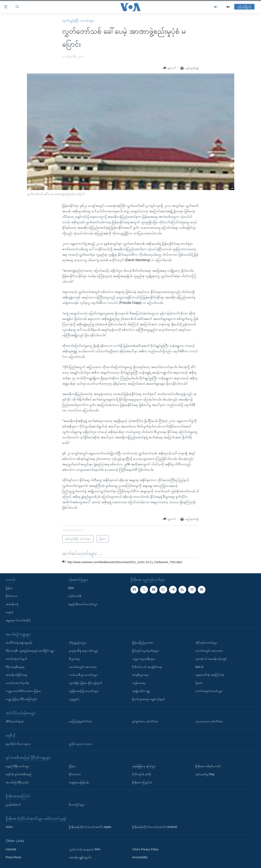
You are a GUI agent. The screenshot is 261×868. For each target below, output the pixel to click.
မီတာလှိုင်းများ (77, 804)
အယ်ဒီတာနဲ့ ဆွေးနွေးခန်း (19, 643)
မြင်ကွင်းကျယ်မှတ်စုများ (145, 651)
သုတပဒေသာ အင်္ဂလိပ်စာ (209, 721)
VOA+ (10, 827)
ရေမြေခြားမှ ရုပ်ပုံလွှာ (144, 766)
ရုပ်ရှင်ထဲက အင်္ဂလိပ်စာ (145, 721)
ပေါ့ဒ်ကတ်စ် (75, 596)
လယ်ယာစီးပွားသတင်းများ (83, 675)
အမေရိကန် (12, 604)
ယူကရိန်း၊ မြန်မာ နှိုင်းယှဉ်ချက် (86, 683)
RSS (71, 588)
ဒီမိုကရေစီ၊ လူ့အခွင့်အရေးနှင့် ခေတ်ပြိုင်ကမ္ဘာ (30, 651)
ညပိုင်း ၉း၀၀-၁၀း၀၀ (80, 744)
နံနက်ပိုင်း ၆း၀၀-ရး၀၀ (18, 744)
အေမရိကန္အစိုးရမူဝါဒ (80, 857)
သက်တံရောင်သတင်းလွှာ (209, 691)
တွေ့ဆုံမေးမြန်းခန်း (79, 782)
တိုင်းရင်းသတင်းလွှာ (206, 643)
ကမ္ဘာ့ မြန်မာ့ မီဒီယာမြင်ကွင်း (21, 699)
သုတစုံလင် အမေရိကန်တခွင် (211, 659)
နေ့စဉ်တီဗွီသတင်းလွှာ (18, 766)
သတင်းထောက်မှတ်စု (17, 683)
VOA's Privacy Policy (145, 849)
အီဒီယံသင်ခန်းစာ (15, 721)
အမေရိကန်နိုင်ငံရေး (17, 675)
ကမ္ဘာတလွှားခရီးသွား (144, 659)
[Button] (169, 68)
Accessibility (140, 857)
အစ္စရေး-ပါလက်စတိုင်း (18, 620)
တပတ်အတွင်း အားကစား (83, 667)
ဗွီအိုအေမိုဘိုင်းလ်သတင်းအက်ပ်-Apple (90, 827)
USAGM (11, 849)
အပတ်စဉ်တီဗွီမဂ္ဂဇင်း (17, 782)
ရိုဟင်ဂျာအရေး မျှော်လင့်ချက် (149, 699)
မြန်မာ (9, 588)
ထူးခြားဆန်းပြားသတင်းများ (84, 691)
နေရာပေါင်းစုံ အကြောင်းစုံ (210, 675)
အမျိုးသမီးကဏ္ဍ (141, 691)
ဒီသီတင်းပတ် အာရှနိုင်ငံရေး (147, 667)
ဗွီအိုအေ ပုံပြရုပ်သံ (142, 782)
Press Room (13, 857)
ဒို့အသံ (199, 683)
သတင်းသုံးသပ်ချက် (17, 659)
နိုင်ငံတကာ (12, 596)
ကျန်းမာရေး (139, 683)
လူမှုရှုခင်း (74, 699)
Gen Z (199, 667)
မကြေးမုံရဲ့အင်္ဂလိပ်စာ (81, 721)
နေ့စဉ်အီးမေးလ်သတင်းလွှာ (83, 604)
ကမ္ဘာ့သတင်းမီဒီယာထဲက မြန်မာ (23, 691)
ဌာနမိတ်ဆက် (13, 804)
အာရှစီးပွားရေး (140, 675)
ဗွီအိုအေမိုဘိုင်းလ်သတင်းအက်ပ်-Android (155, 827)
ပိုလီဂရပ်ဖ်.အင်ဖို (142, 774)
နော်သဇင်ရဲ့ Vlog (205, 774)
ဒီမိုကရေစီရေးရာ (15, 667)
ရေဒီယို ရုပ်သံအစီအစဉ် (19, 774)
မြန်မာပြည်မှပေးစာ (143, 643)
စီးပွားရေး (74, 659)
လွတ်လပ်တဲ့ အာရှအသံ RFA (85, 849)
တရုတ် (9, 612)
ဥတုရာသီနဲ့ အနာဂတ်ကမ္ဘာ (83, 651)
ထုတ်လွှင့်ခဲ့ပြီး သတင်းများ (78, 21)
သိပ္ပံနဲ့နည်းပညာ (78, 643)
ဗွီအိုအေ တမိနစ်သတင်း (208, 766)
